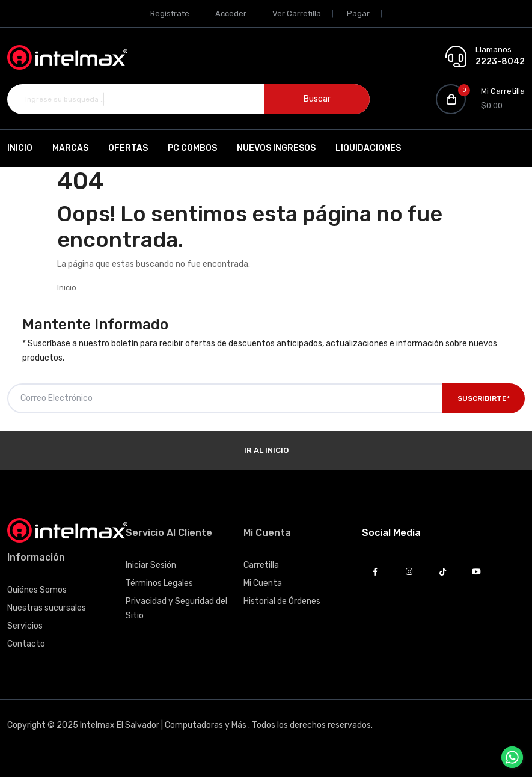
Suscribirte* (484, 398)
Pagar (358, 14)
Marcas (70, 148)
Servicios (25, 626)
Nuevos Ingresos (276, 148)
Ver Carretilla (297, 14)
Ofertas (128, 148)
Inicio (20, 148)
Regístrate (170, 14)
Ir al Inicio (266, 450)
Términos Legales (159, 583)
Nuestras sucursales (47, 608)
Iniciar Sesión (151, 565)
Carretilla (261, 565)
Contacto (26, 644)
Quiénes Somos (37, 590)
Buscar (317, 99)
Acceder (231, 14)
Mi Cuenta (263, 583)
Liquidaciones (368, 148)
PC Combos (192, 148)
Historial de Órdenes (282, 601)
